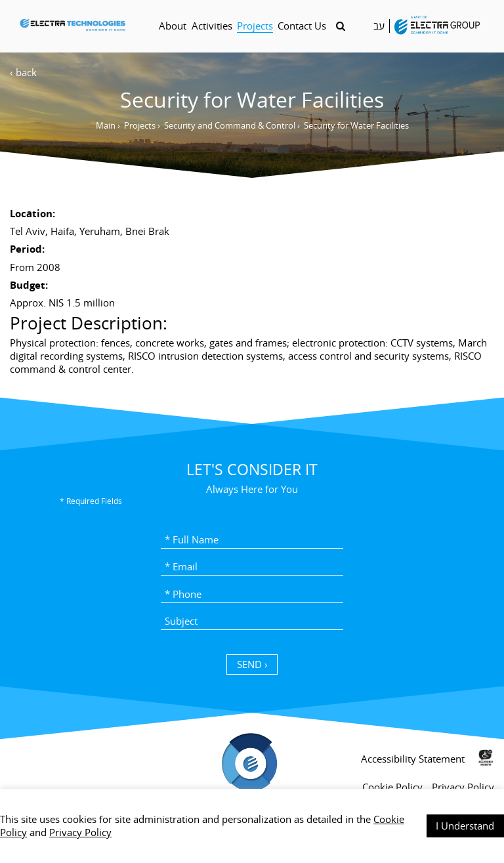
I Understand (465, 826)
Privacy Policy (80, 832)
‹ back (23, 72)
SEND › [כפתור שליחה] (252, 664)
